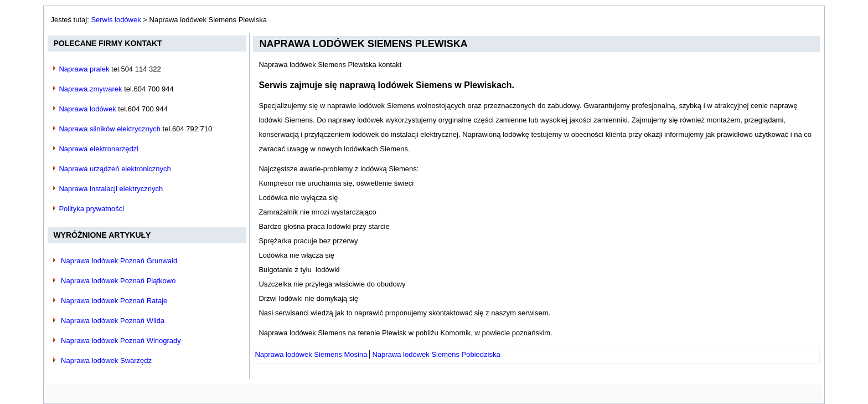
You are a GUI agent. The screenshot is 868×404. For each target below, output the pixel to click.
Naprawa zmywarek (90, 89)
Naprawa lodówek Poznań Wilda (113, 321)
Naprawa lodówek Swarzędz (106, 360)
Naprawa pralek (84, 69)
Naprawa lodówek (87, 109)
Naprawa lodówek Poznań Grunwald (119, 261)
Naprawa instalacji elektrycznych (111, 189)
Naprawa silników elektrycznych (110, 129)
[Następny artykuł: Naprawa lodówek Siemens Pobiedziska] (436, 354)
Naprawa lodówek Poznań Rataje (114, 301)
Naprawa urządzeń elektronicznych (115, 169)
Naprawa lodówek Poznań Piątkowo (118, 281)
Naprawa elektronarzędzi (99, 149)
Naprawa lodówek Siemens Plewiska (363, 44)
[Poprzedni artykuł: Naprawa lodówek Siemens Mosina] (311, 354)
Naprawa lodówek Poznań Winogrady (121, 341)
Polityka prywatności (91, 209)
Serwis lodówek (116, 20)
